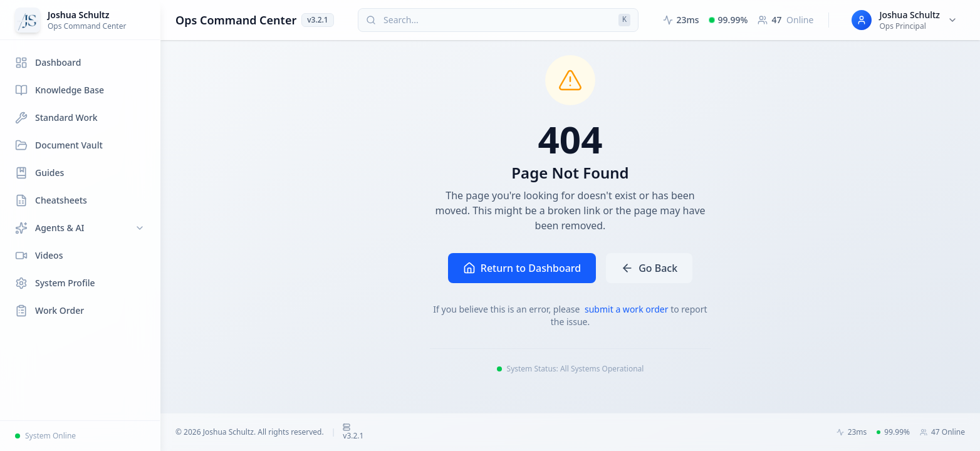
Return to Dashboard (522, 268)
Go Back (649, 268)
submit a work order (628, 309)
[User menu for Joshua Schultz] (904, 20)
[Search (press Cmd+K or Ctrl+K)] (498, 20)
